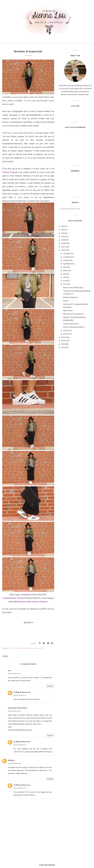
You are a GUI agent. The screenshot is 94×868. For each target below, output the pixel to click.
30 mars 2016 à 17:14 (20, 745)
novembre (67, 257)
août (65, 267)
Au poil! (66, 301)
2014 (63, 341)
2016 (63, 250)
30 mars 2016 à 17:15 (20, 788)
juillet (65, 270)
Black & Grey (68, 310)
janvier (66, 334)
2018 (63, 243)
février (66, 330)
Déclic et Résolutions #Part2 (74, 327)
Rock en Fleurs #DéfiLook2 (73, 287)
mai (64, 277)
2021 (63, 233)
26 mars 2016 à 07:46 (14, 763)
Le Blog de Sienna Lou (22, 692)
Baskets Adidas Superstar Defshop (33, 602)
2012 (63, 347)
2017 (63, 247)
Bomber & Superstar (70, 297)
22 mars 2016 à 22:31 (14, 674)
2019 (63, 240)
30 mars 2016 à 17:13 (20, 695)
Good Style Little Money (17, 708)
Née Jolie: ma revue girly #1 (73, 314)
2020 (63, 236)
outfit (42, 648)
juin (64, 274)
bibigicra (11, 760)
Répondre (50, 686)
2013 (63, 344)
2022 (63, 230)
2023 (63, 226)
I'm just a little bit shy (71, 324)
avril (65, 281)
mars (65, 284)
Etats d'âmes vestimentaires (21, 648)
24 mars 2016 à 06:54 (14, 711)
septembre (67, 264)
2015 (63, 337)
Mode (36, 648)
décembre (67, 253)
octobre (66, 260)
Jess (10, 670)
